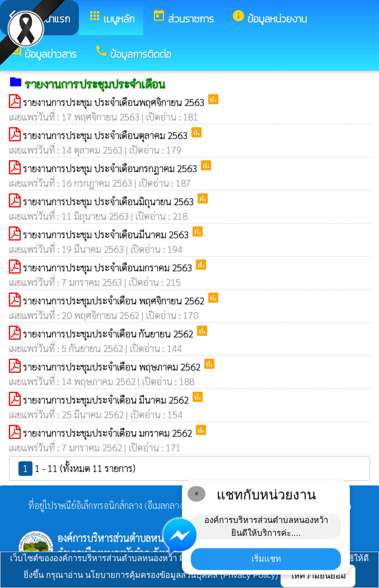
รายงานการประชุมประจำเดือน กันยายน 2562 (109, 334)
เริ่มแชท (266, 559)
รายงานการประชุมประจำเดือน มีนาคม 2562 (107, 400)
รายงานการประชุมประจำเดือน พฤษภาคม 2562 (113, 367)
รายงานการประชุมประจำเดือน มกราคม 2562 (109, 433)
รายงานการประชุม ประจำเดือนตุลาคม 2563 (106, 135)
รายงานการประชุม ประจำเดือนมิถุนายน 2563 (109, 201)
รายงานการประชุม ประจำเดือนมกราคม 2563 (109, 267)
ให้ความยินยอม (318, 575)
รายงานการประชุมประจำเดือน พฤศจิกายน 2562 (115, 300)
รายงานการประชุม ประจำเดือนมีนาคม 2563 (107, 234)
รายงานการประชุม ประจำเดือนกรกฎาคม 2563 (111, 168)
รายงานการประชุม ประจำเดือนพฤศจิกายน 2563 (115, 102)
